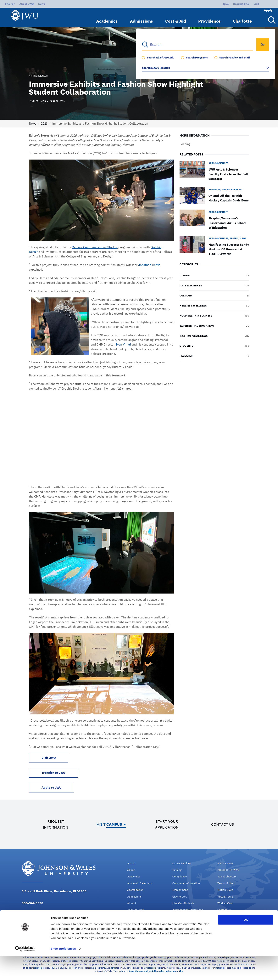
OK (246, 943)
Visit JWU (49, 758)
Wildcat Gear (225, 903)
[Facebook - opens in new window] (24, 922)
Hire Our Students (183, 903)
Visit (243, 4)
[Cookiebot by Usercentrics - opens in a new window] (25, 972)
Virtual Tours (225, 897)
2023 (44, 124)
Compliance (180, 876)
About (131, 870)
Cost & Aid (176, 18)
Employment (180, 890)
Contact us (222, 824)
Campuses (133, 923)
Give (213, 4)
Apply (263, 4)
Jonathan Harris (149, 265)
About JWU (26, 4)
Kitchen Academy (183, 923)
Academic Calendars (139, 883)
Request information (56, 824)
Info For (10, 4)
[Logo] (26, 16)
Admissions (141, 18)
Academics (107, 18)
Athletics (133, 916)
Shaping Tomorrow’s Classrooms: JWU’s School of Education (227, 223)
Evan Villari (123, 344)
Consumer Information (186, 883)
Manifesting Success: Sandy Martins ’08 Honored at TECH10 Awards (229, 249)
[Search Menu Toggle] (270, 17)
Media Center (225, 863)
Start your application (167, 824)
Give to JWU (180, 897)
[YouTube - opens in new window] (49, 922)
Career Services (182, 863)
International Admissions (188, 910)
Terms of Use (225, 883)
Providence (209, 18)
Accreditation (135, 890)
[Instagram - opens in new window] (41, 922)
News (42, 4)
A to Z (131, 863)
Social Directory (227, 876)
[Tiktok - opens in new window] (58, 922)
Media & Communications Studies (95, 247)
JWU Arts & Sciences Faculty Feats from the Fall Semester (228, 174)
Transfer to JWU (53, 773)
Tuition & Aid (225, 890)
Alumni (132, 903)
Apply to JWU (51, 788)
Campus (114, 824)
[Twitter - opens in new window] (32, 922)
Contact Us (224, 910)
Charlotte (242, 18)
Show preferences (63, 972)
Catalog (177, 870)
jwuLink (177, 916)
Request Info (228, 4)
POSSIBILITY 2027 (228, 870)
